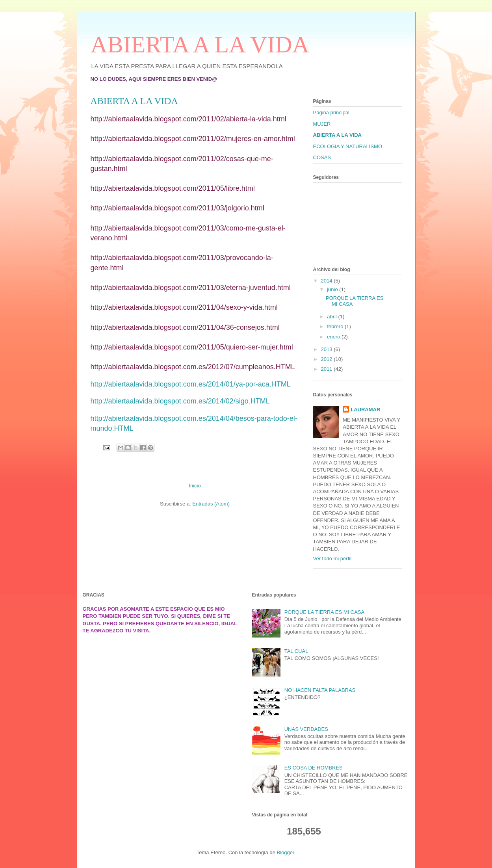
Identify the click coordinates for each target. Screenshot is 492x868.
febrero (336, 326)
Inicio (195, 486)
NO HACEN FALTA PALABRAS (320, 690)
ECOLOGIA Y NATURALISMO (348, 146)
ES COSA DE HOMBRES (314, 768)
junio (333, 289)
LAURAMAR (365, 410)
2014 (328, 281)
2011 (328, 369)
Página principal (331, 112)
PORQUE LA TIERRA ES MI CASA (325, 612)
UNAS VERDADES (306, 729)
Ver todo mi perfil (332, 559)
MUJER (322, 124)
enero (334, 337)
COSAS (322, 157)
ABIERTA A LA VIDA (200, 45)
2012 (328, 359)
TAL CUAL (296, 651)
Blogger (286, 852)
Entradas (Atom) (211, 504)
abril (332, 317)
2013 (328, 349)
